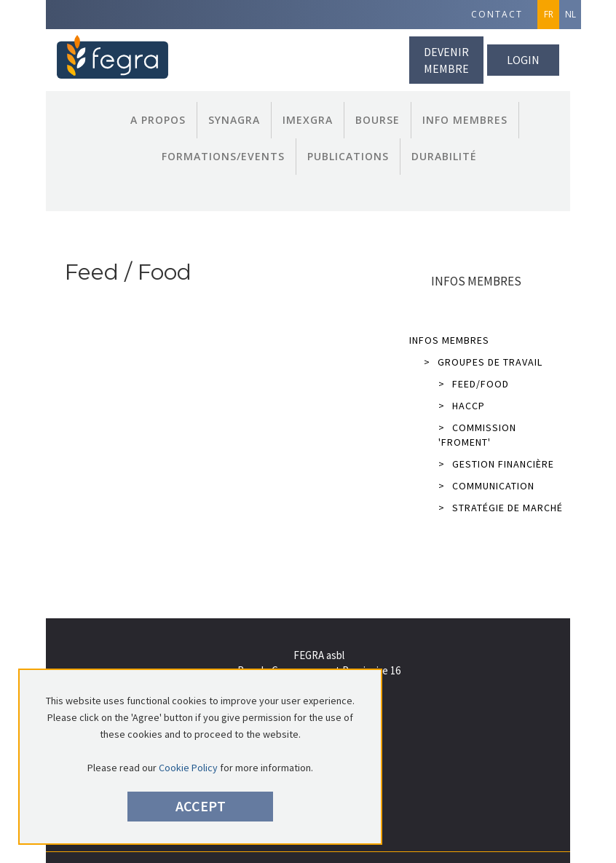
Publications (348, 156)
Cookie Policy (188, 768)
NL (570, 14)
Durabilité (444, 156)
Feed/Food (474, 384)
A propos (158, 120)
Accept (201, 806)
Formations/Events (223, 156)
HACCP (462, 406)
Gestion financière (496, 464)
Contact (497, 14)
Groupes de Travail (483, 362)
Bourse (378, 120)
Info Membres (465, 120)
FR (549, 14)
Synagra (234, 120)
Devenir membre (446, 60)
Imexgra (308, 120)
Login (523, 60)
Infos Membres (449, 340)
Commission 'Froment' (477, 435)
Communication (486, 486)
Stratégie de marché (501, 508)
